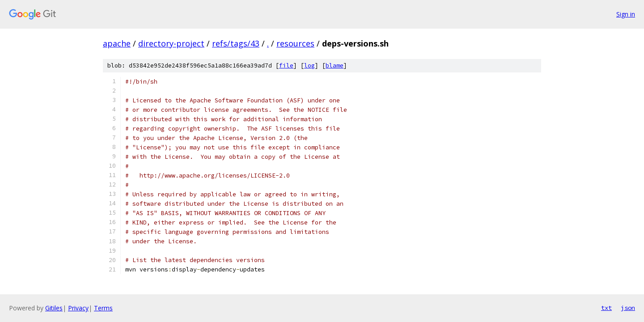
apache (117, 43)
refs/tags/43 (236, 43)
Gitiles (54, 308)
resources (295, 43)
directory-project (171, 43)
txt (606, 308)
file (286, 66)
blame (335, 66)
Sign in (626, 14)
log (309, 66)
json (628, 308)
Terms (103, 308)
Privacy (78, 308)
